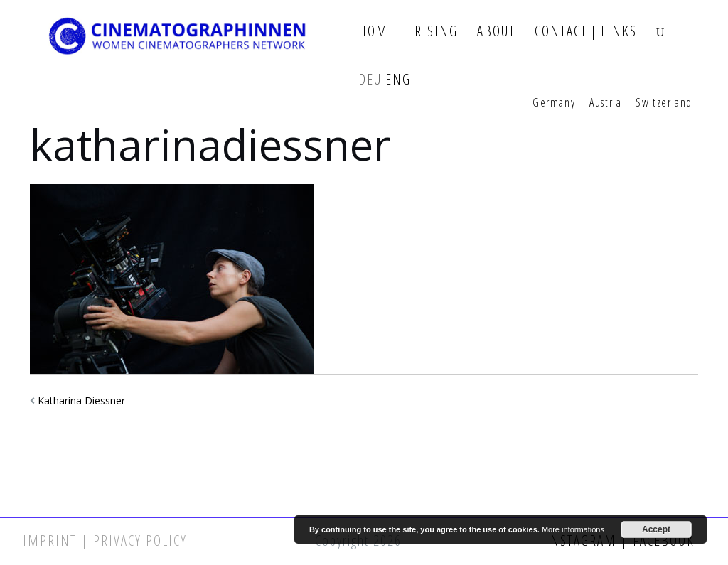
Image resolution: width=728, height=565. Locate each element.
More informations (573, 529)
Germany (554, 103)
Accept (656, 529)
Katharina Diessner (81, 400)
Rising (436, 32)
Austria (605, 103)
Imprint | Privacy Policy (105, 540)
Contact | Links (586, 32)
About (496, 32)
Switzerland (664, 103)
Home (377, 32)
